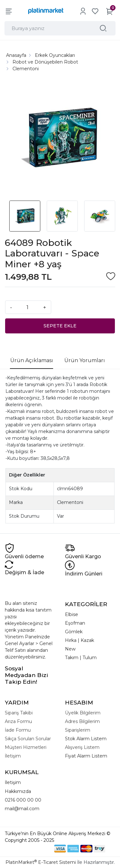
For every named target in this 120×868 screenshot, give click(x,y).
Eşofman (75, 623)
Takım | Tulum (81, 658)
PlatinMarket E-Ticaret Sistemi (41, 862)
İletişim (13, 782)
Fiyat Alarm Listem (86, 756)
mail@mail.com (22, 809)
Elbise (72, 614)
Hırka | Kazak (80, 640)
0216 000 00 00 (23, 800)
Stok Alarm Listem (86, 739)
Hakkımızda (18, 791)
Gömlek (74, 632)
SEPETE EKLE (60, 326)
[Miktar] (28, 307)
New (70, 649)
